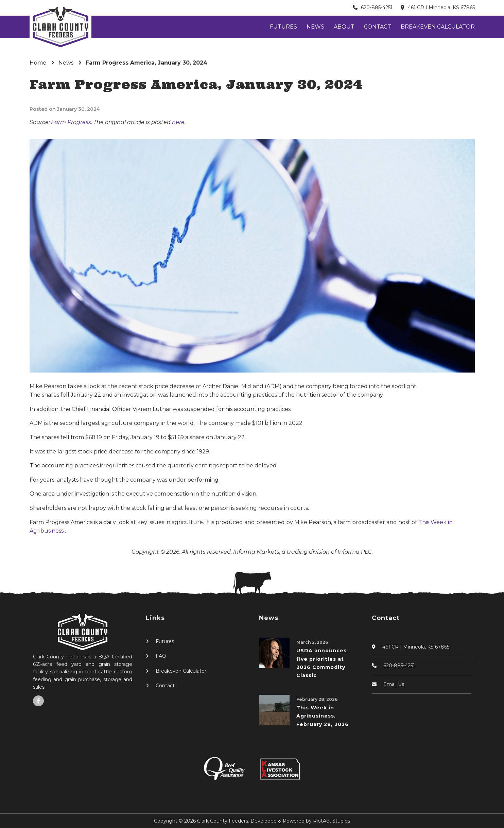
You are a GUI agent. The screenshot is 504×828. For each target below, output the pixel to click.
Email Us (394, 684)
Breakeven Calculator (438, 27)
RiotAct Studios (332, 821)
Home (38, 63)
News (315, 27)
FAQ (161, 656)
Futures (283, 27)
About (344, 27)
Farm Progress (71, 122)
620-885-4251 (377, 7)
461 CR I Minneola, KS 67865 (441, 7)
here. (179, 122)
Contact (378, 27)
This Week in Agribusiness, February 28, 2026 (323, 716)
